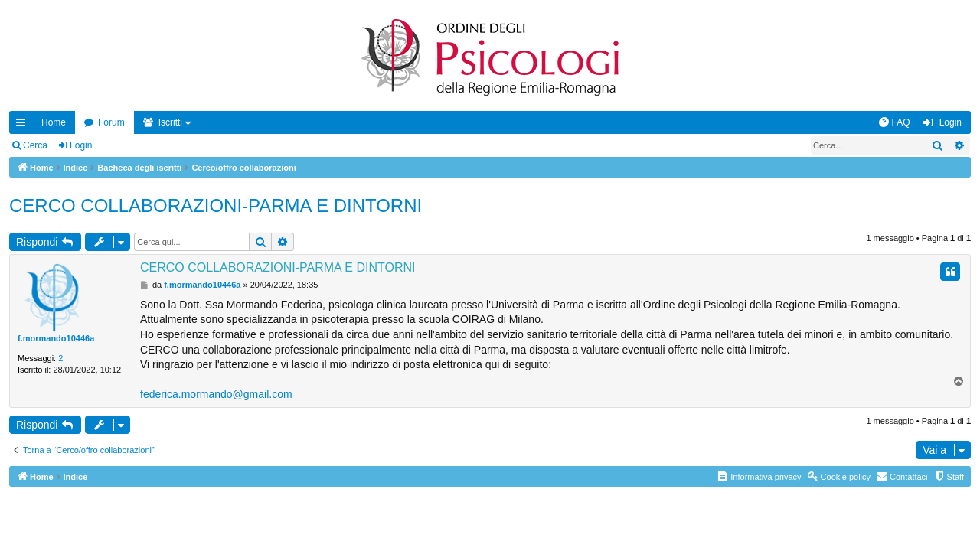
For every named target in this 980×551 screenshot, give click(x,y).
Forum (111, 122)
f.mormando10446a (56, 338)
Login (81, 145)
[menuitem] (894, 122)
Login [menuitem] (951, 122)
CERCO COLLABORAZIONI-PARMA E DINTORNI (216, 205)
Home (54, 122)
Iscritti (170, 122)
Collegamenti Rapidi (24, 126)
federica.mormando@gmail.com (216, 394)
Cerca (35, 145)
